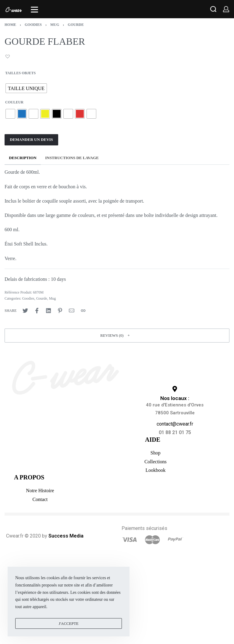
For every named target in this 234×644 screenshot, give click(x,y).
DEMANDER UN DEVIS (31, 139)
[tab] (23, 158)
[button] (8, 56)
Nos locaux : (175, 398)
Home (10, 25)
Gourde (76, 25)
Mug (55, 25)
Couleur (14, 102)
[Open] (34, 10)
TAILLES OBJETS (20, 73)
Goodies (33, 25)
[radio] (26, 88)
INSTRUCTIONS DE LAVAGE (72, 158)
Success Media (66, 536)
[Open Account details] (226, 9)
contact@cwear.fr (175, 424)
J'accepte (68, 623)
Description (23, 158)
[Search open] (213, 9)
